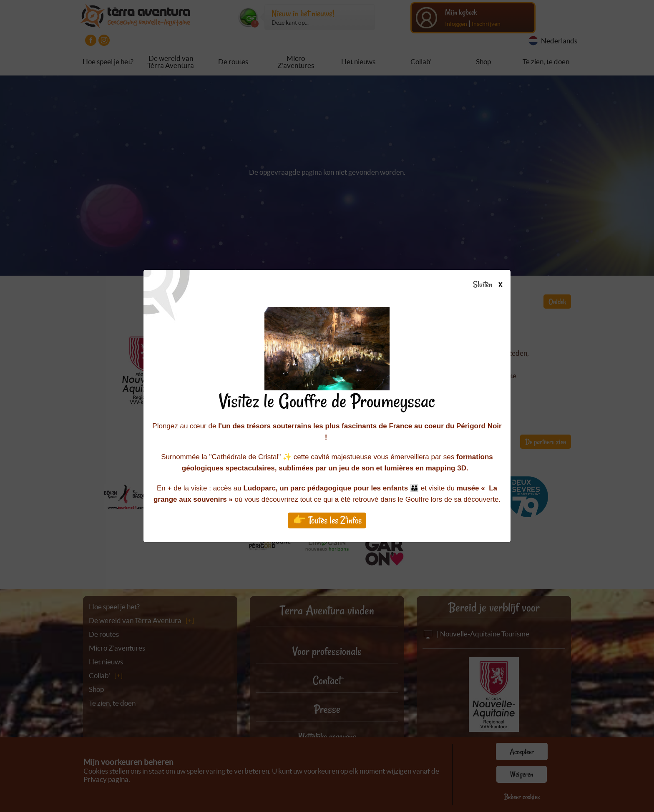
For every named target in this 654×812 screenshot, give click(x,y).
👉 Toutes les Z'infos (327, 520)
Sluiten (491, 285)
